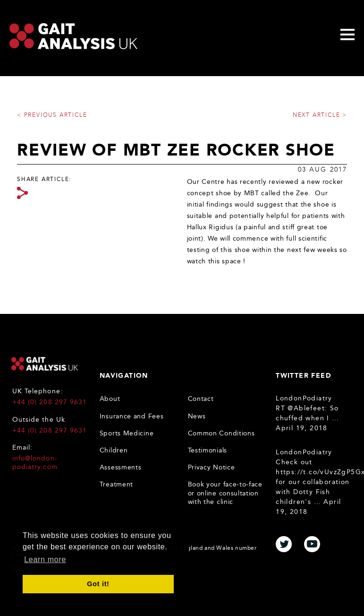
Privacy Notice (212, 467)
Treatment (116, 484)
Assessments (121, 467)
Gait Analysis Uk (73, 36)
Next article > (320, 115)
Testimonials (207, 450)
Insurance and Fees (132, 416)
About (110, 399)
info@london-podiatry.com (35, 463)
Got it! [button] (98, 584)
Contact (201, 399)
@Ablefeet (306, 408)
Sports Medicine (127, 433)
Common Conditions (221, 433)
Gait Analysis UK (45, 364)
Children (114, 450)
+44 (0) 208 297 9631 (50, 402)
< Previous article (52, 115)
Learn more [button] (45, 560)
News (197, 416)
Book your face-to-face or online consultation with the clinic (225, 493)
